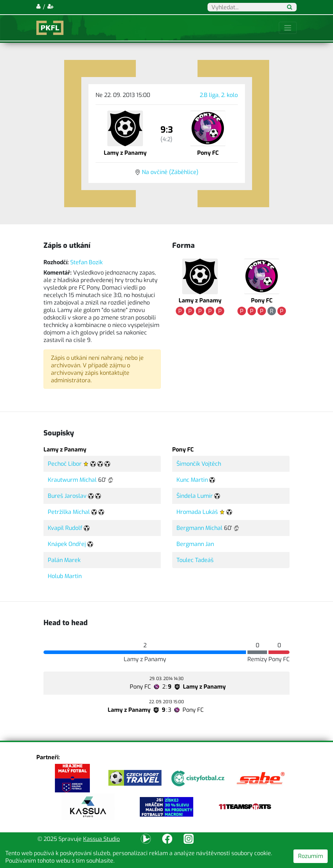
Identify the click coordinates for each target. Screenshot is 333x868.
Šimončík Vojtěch (199, 464)
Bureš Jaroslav (67, 496)
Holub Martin (65, 576)
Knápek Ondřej (67, 544)
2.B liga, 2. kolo (219, 95)
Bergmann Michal (199, 528)
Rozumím (311, 856)
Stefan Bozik (86, 262)
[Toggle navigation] (288, 28)
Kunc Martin (192, 480)
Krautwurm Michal (72, 480)
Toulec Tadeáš (195, 560)
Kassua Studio (101, 839)
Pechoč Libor (65, 464)
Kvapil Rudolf (65, 528)
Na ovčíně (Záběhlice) (170, 172)
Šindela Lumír (195, 496)
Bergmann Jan (195, 544)
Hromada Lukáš (197, 512)
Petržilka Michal (69, 512)
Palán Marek (64, 560)
